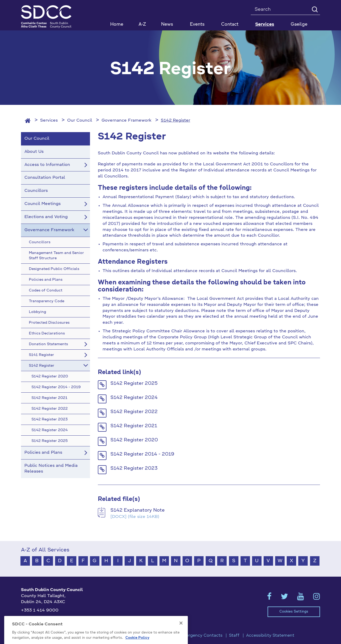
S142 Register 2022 (134, 412)
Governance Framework (126, 121)
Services (49, 121)
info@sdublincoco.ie (42, 619)
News (167, 25)
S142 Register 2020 (134, 440)
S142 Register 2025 (134, 383)
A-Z (142, 25)
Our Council (80, 121)
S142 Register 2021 (134, 426)
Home (117, 25)
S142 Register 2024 (134, 398)
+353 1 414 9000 (40, 610)
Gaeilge (299, 25)
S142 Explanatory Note (138, 510)
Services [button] (265, 25)
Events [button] (197, 25)
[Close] (181, 641)
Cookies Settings (294, 612)
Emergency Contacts (201, 636)
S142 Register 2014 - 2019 (142, 454)
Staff (234, 636)
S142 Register (175, 121)
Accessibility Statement (270, 636)
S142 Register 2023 (134, 468)
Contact (230, 25)
